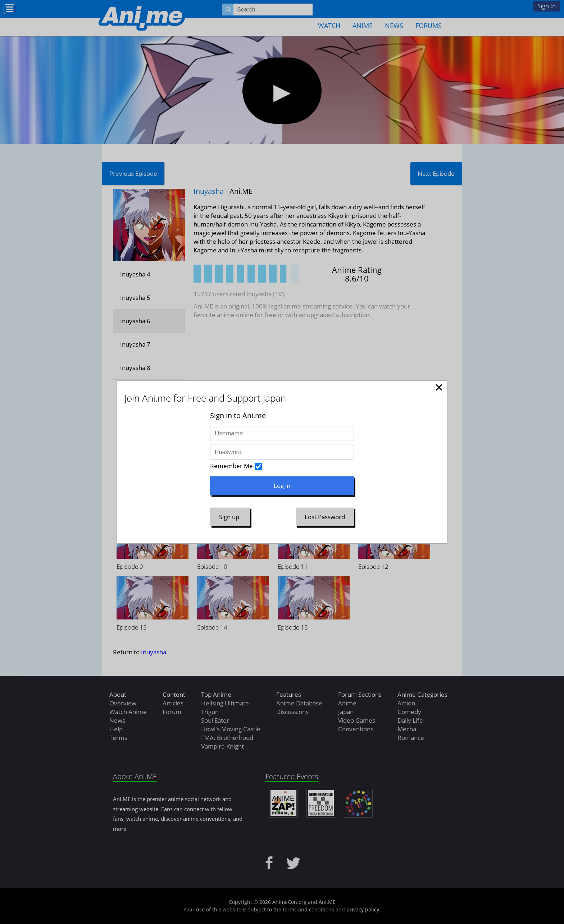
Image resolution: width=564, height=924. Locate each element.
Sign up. (230, 516)
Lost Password (325, 516)
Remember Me (231, 466)
